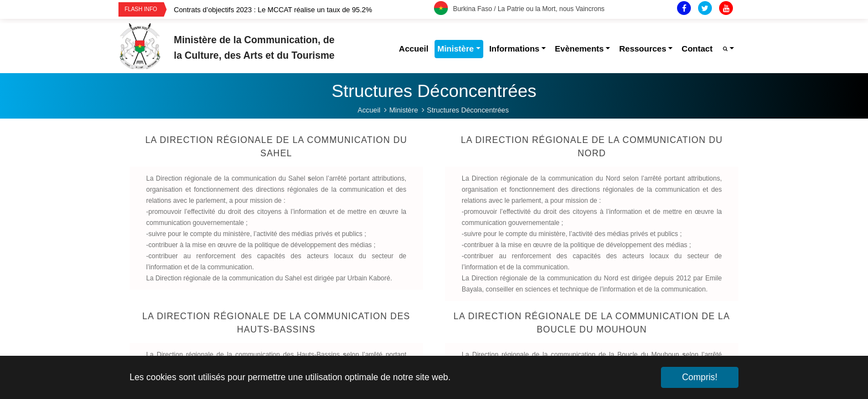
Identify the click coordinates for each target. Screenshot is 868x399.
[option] (304, 10)
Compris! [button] (700, 377)
